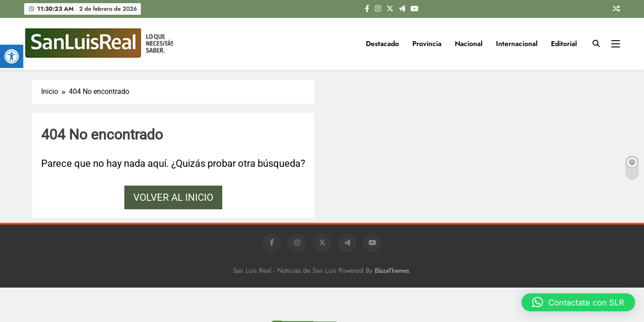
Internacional (517, 44)
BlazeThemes (392, 271)
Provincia (427, 44)
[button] (12, 56)
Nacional (469, 44)
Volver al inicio (173, 197)
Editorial (564, 44)
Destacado (382, 44)
